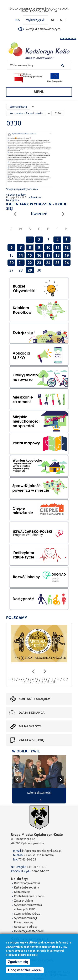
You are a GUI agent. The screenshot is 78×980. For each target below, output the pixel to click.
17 (48, 255)
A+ (53, 20)
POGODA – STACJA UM (43, 11)
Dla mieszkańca (32, 713)
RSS (17, 20)
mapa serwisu (68, 38)
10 (48, 247)
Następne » (13, 200)
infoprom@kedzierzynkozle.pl (42, 851)
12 (67, 247)
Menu (39, 92)
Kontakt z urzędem (35, 699)
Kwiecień (39, 214)
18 (57, 255)
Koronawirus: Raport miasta (26, 113)
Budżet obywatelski (27, 883)
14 (21, 255)
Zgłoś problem (24, 901)
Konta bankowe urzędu (29, 896)
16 (39, 255)
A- (61, 20)
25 (57, 263)
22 (30, 263)
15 (30, 255)
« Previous (35, 197)
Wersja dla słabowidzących (43, 29)
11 (57, 247)
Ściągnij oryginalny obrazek (22, 189)
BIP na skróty (30, 726)
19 (67, 255)
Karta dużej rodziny (27, 887)
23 (39, 263)
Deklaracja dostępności (29, 931)
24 (48, 263)
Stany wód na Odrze (27, 914)
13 (24, 682)
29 (30, 270)
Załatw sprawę (31, 740)
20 (11, 263)
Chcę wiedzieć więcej (25, 971)
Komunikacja (22, 892)
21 (21, 263)
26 (67, 263)
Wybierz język (35, 20)
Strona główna (18, 107)
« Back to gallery (16, 195)
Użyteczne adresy (26, 927)
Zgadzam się (18, 963)
